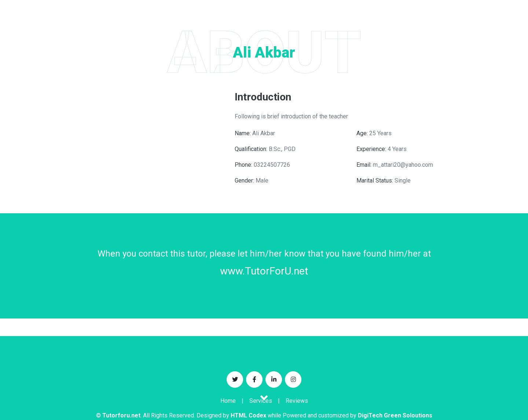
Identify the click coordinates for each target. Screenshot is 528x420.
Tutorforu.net (121, 415)
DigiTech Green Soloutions (395, 415)
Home (228, 401)
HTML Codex (248, 415)
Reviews (297, 401)
